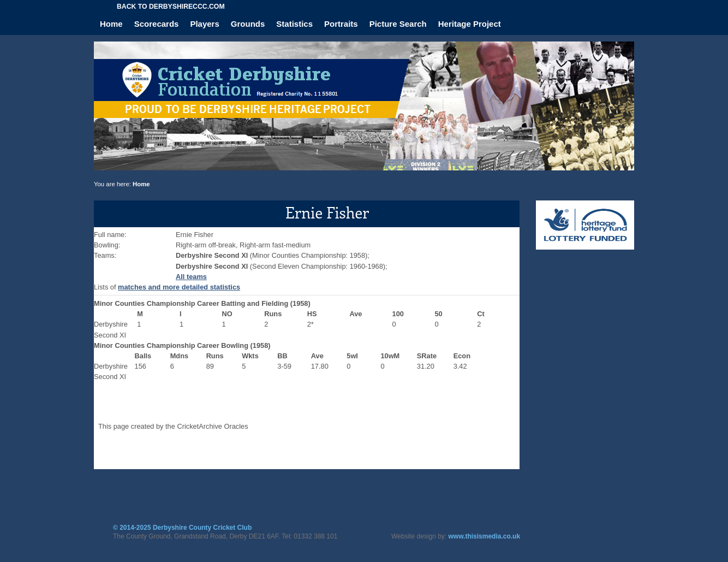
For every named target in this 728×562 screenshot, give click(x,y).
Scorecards (157, 24)
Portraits (341, 24)
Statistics (294, 24)
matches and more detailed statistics (179, 287)
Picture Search (398, 24)
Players (204, 24)
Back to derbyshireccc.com (171, 7)
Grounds (248, 24)
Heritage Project (470, 24)
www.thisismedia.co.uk (485, 536)
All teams (191, 277)
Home (111, 24)
